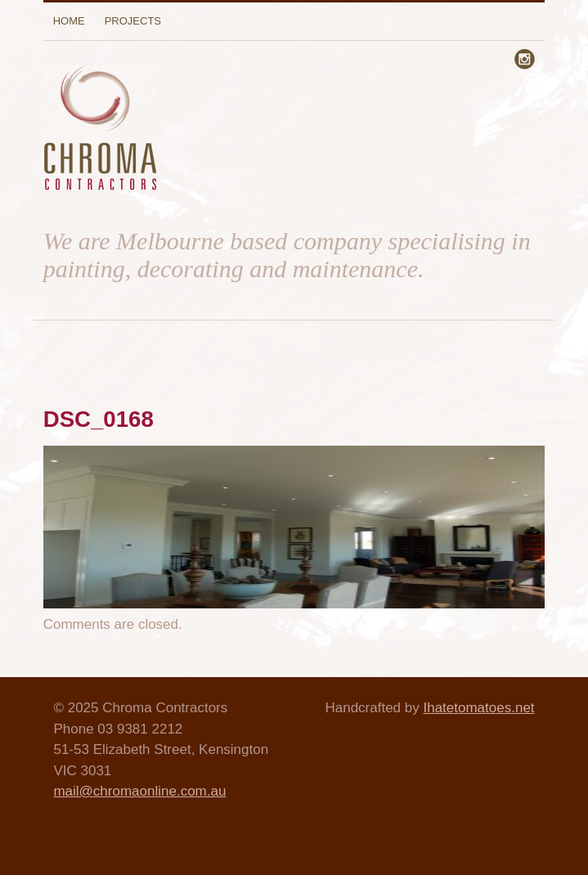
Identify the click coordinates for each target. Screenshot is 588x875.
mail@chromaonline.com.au (139, 791)
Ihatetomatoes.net (478, 708)
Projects (133, 21)
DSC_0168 (99, 419)
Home (69, 21)
